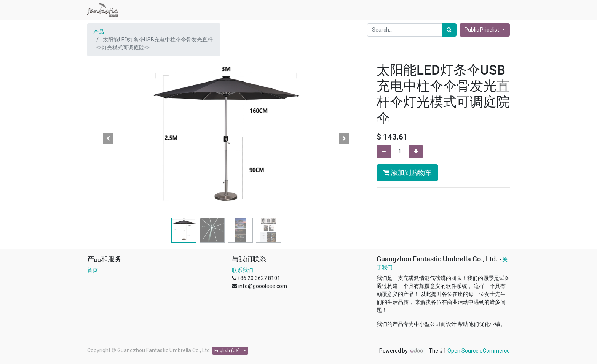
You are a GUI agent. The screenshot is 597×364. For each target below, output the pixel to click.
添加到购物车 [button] (407, 173)
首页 (93, 270)
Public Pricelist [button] (482, 30)
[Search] (449, 30)
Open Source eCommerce (479, 351)
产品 (99, 32)
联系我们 (243, 270)
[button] (108, 138)
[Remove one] (384, 152)
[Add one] (416, 152)
